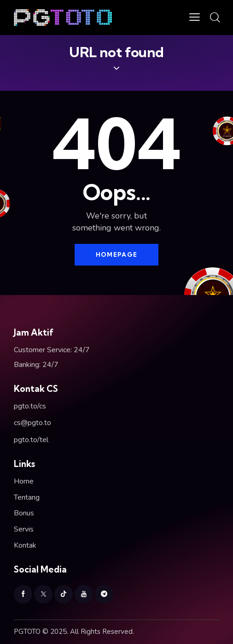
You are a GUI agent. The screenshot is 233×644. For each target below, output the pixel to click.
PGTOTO (27, 632)
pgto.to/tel (31, 440)
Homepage (116, 254)
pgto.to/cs (30, 406)
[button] (195, 18)
